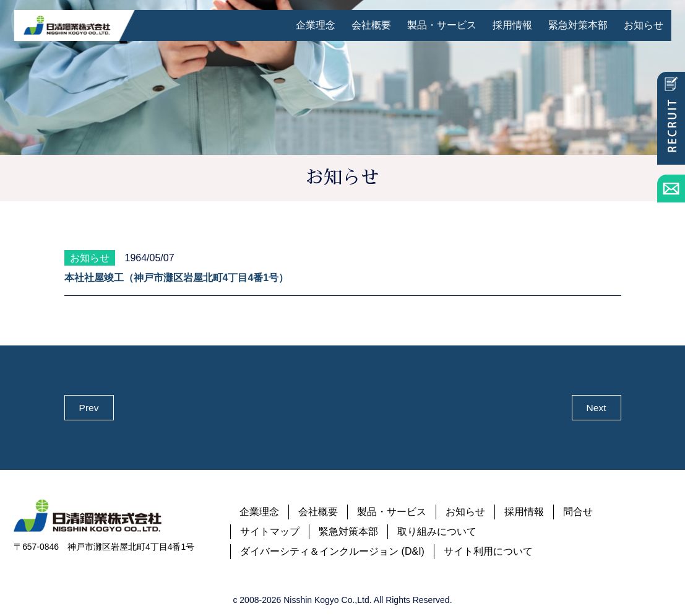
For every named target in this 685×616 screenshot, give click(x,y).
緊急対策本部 (578, 25)
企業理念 (316, 25)
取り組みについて (437, 532)
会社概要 (371, 25)
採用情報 (512, 25)
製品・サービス (442, 25)
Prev (89, 408)
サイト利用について (488, 552)
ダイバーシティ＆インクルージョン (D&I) (332, 552)
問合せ (578, 512)
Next (596, 408)
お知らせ (644, 25)
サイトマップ (270, 532)
